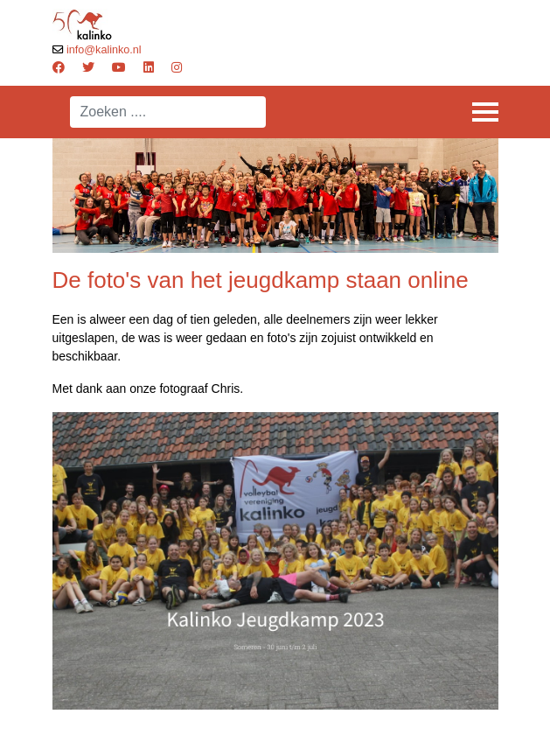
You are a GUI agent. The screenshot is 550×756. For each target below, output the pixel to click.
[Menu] (485, 112)
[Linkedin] (149, 67)
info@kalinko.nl (104, 50)
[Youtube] (119, 67)
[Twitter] (88, 67)
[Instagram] (177, 67)
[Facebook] (59, 67)
